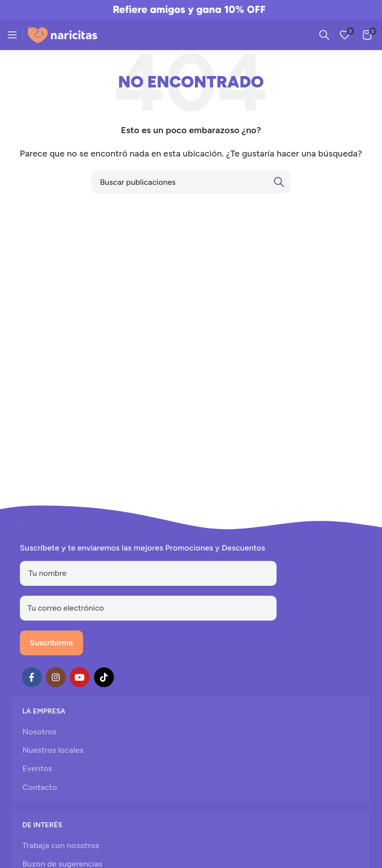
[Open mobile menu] (12, 35)
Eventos (37, 768)
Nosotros (39, 732)
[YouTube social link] (80, 677)
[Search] (324, 35)
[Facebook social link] (32, 677)
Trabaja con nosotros (61, 845)
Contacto (40, 787)
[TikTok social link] (104, 677)
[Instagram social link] (56, 677)
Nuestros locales (53, 750)
